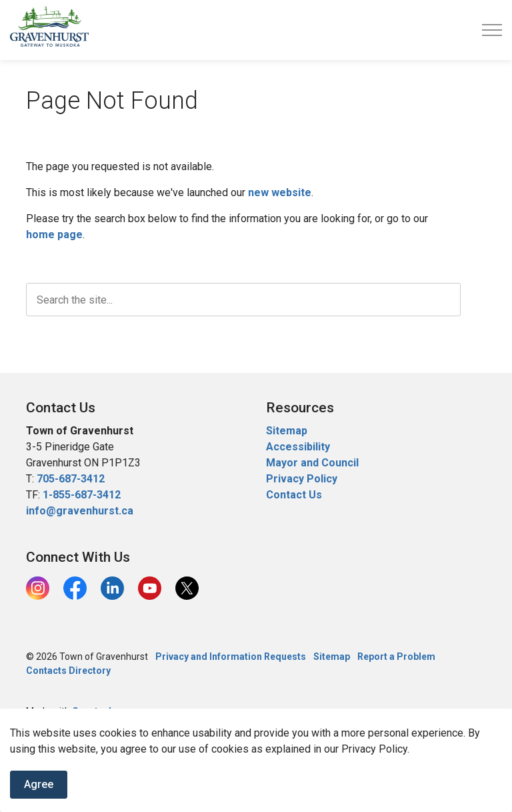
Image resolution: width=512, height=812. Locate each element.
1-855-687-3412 (82, 495)
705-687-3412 (71, 479)
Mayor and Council (314, 463)
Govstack (93, 711)
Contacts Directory (68, 671)
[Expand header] (492, 30)
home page (54, 235)
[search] (243, 300)
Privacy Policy (302, 479)
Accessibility (298, 447)
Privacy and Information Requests (231, 657)
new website (280, 192)
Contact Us (294, 495)
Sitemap (287, 431)
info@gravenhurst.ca (80, 511)
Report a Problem (396, 657)
